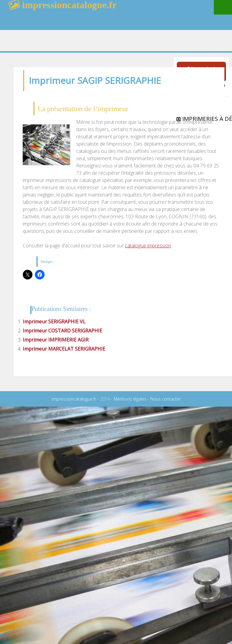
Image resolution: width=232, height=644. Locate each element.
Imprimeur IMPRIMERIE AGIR (56, 340)
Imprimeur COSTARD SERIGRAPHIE (62, 331)
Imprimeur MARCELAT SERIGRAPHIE (64, 349)
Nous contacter (166, 399)
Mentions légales (130, 399)
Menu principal (223, 7)
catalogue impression (148, 246)
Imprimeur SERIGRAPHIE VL (54, 322)
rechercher (182, 20)
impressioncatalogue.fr (74, 399)
